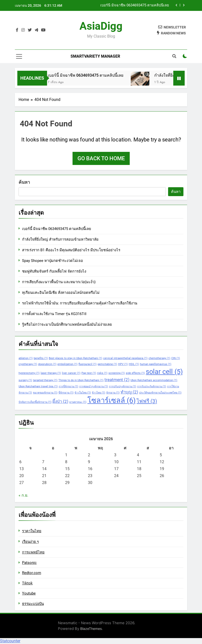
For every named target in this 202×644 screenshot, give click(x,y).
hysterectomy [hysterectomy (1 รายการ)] (29, 373)
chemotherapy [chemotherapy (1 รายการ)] (159, 358)
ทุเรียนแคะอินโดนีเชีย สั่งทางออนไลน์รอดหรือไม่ (61, 293)
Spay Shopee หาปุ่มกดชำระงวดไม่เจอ (52, 261)
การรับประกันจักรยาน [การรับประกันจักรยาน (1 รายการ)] (152, 386)
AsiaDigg (101, 26)
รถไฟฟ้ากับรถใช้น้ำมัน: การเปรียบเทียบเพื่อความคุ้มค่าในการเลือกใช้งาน (80, 303)
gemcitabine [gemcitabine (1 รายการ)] (107, 364)
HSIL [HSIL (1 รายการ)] (134, 364)
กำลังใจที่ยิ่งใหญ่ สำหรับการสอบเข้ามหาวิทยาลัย (60, 239)
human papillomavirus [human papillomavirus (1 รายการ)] (156, 364)
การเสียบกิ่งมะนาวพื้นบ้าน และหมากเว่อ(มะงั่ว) (59, 282)
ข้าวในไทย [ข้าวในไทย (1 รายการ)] (83, 393)
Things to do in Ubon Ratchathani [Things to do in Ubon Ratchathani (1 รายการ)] (81, 380)
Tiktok (27, 583)
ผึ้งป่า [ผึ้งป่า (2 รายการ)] (60, 401)
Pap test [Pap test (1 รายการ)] (89, 373)
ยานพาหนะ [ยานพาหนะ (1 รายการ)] (78, 402)
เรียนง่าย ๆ (30, 542)
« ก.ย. (23, 495)
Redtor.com (32, 573)
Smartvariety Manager (95, 56)
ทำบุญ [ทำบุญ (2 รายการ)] (129, 392)
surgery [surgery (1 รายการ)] (25, 380)
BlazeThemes (91, 629)
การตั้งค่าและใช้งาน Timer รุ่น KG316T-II (54, 314)
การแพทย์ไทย (33, 552)
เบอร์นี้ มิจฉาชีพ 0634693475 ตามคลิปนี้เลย (135, 5)
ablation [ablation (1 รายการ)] (26, 358)
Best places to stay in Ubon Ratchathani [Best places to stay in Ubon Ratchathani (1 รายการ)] (76, 358)
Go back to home (101, 158)
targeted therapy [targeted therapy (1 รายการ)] (45, 380)
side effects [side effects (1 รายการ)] (135, 373)
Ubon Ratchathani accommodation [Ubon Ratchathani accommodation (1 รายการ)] (154, 380)
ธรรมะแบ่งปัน (33, 604)
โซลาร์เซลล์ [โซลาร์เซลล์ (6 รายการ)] (112, 400)
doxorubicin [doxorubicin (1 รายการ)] (47, 364)
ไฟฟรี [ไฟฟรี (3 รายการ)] (147, 401)
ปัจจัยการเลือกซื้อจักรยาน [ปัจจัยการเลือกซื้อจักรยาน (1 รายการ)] (35, 402)
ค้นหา (24, 182)
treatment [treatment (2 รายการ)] (117, 380)
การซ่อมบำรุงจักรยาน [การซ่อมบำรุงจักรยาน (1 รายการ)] (94, 386)
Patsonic (29, 563)
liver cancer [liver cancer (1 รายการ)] (71, 373)
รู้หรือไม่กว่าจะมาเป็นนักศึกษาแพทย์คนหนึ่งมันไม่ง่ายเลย (67, 324)
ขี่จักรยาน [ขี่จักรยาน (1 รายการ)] (66, 393)
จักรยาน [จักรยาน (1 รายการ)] (113, 393)
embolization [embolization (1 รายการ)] (67, 364)
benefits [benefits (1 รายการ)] (41, 358)
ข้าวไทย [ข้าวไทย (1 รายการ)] (99, 393)
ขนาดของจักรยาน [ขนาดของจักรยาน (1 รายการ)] (45, 393)
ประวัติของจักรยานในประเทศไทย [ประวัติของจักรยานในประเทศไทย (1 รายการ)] (160, 393)
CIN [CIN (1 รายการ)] (176, 358)
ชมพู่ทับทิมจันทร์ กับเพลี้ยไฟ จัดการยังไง (54, 271)
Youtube (29, 593)
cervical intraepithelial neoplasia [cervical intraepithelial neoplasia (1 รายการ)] (125, 358)
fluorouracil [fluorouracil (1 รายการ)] (88, 364)
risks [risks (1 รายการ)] (102, 373)
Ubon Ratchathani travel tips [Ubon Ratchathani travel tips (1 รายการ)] (38, 386)
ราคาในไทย (32, 531)
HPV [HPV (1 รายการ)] (123, 364)
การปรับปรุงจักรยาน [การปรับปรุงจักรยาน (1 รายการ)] (123, 386)
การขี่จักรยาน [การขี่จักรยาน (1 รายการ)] (68, 386)
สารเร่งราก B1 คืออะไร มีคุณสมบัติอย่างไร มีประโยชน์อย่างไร (71, 250)
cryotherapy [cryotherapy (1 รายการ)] (28, 364)
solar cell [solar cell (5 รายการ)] (164, 372)
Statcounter (10, 641)
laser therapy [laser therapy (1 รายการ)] (51, 373)
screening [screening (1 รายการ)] (117, 373)
